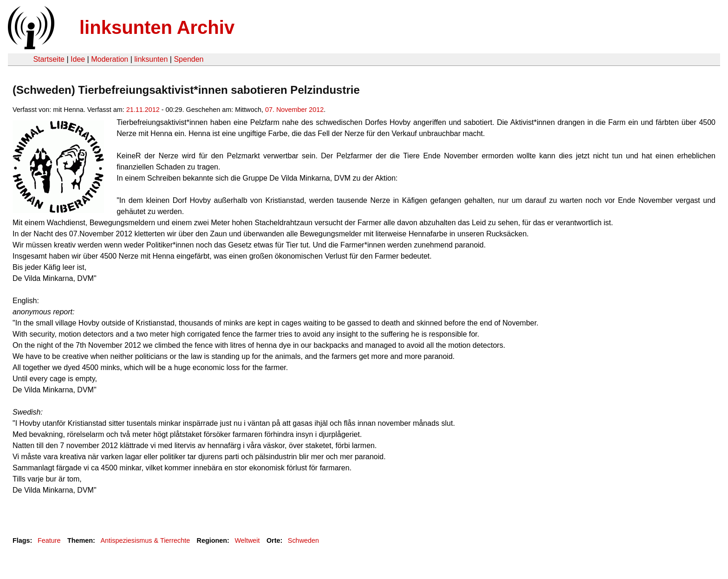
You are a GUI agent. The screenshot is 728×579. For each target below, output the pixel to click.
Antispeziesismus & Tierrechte (145, 540)
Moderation (110, 59)
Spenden (188, 59)
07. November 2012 (294, 110)
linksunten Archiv (157, 27)
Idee (78, 59)
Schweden (303, 540)
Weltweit (247, 540)
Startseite (49, 59)
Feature (49, 540)
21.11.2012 (143, 110)
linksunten (151, 59)
